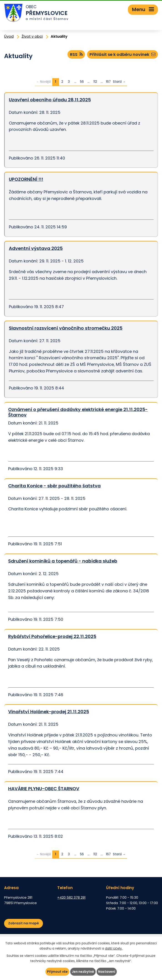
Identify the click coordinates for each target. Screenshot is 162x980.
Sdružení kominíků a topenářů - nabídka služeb (63, 561)
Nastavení (107, 972)
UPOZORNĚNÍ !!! (26, 179)
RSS (76, 54)
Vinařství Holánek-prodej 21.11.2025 (49, 712)
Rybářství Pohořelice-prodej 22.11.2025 (52, 636)
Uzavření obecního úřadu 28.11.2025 (50, 100)
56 (82, 82)
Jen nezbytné (83, 972)
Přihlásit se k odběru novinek (122, 54)
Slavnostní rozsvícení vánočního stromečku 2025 (66, 328)
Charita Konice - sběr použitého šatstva (54, 486)
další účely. (114, 948)
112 (95, 82)
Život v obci (32, 36)
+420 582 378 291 (71, 897)
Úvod (9, 36)
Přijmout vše (57, 972)
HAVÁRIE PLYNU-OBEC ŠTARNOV (44, 789)
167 (108, 82)
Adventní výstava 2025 (36, 248)
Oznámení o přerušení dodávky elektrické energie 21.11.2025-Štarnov (78, 412)
